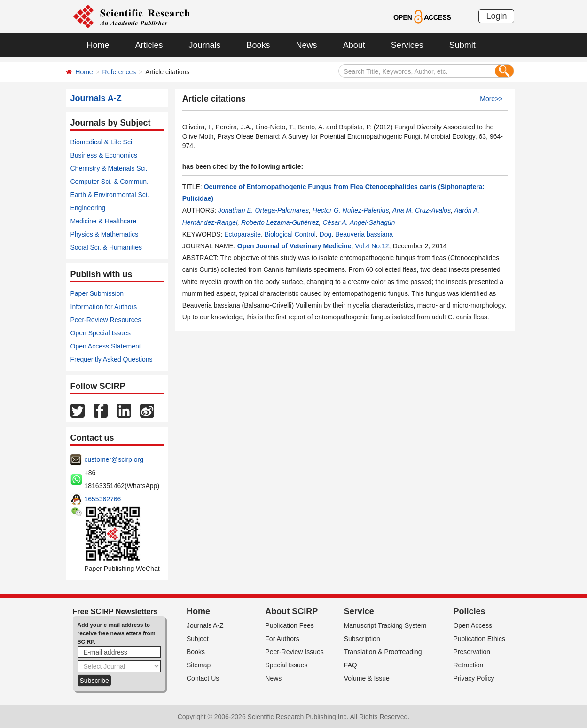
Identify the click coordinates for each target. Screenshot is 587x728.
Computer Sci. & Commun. (110, 182)
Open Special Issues (101, 333)
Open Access (473, 625)
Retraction (468, 665)
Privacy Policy (474, 678)
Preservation (472, 652)
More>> (491, 99)
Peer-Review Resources (106, 320)
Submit (462, 45)
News (307, 45)
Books (258, 45)
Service (359, 611)
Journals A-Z (205, 625)
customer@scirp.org (114, 459)
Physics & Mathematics (105, 234)
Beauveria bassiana (364, 234)
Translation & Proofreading (383, 652)
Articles (149, 45)
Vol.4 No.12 (372, 246)
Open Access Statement (106, 346)
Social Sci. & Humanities (106, 247)
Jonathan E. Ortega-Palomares (263, 210)
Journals (205, 45)
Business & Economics (104, 155)
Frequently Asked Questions (112, 359)
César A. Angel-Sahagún (359, 222)
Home (98, 45)
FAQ (351, 665)
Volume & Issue (367, 678)
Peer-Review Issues (294, 652)
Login (496, 16)
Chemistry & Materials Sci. (109, 168)
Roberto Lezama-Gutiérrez (280, 222)
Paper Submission (97, 293)
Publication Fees (290, 625)
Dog (326, 234)
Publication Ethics (479, 639)
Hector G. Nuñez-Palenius (351, 210)
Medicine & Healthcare (104, 221)
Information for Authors (104, 307)
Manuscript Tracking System (385, 625)
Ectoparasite (243, 234)
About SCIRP (291, 611)
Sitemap (199, 665)
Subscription (362, 639)
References (119, 72)
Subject (198, 639)
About (354, 45)
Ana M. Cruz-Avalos (422, 210)
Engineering (88, 208)
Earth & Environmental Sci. (110, 195)
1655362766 (103, 499)
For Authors (282, 639)
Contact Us (203, 678)
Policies (469, 611)
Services (407, 45)
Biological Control (290, 234)
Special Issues (286, 665)
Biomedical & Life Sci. (102, 142)
